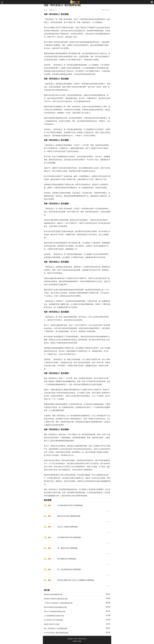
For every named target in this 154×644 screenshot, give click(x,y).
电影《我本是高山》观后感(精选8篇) (56, 628)
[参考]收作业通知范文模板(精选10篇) (56, 599)
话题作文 (52, 10)
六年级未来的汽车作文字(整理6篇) (70, 505)
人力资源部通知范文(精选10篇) (54, 616)
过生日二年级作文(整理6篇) (68, 527)
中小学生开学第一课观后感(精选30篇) (56, 633)
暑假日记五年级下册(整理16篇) (69, 516)
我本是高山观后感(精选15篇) (53, 594)
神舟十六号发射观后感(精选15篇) (55, 611)
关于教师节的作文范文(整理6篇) (69, 537)
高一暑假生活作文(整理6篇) (68, 548)
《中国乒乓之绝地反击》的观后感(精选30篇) (58, 603)
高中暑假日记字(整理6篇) (67, 559)
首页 (46, 10)
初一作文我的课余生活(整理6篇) (69, 569)
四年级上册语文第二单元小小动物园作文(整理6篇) (76, 580)
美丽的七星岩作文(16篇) (52, 624)
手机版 (79, 641)
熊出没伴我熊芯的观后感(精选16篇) (55, 607)
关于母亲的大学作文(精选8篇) (53, 620)
